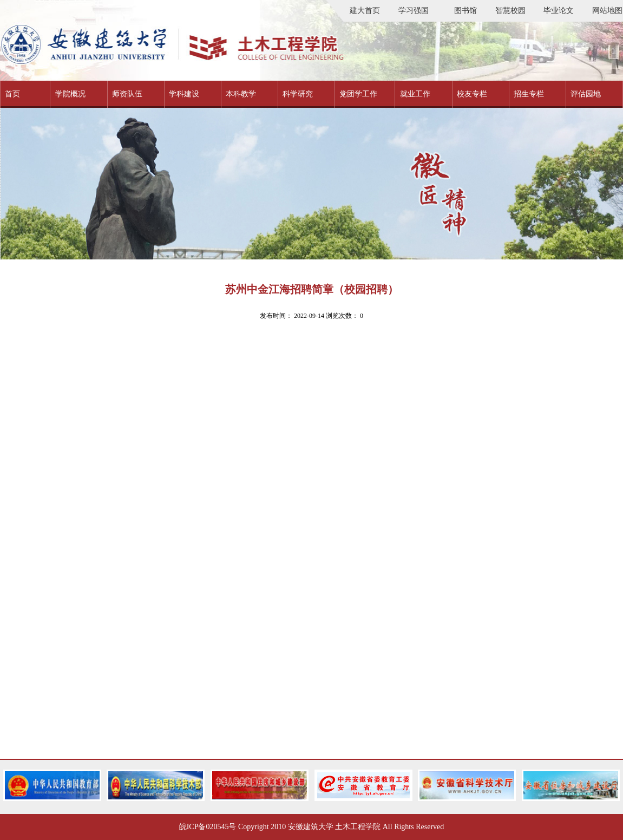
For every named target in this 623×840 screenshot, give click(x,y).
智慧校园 (510, 11)
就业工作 (415, 94)
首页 (12, 94)
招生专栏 (529, 94)
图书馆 (465, 11)
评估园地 (586, 94)
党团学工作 (358, 94)
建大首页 (365, 11)
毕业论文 (559, 11)
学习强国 (414, 11)
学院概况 (70, 94)
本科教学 (241, 94)
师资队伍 (127, 94)
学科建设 (184, 94)
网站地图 (607, 11)
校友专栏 (472, 94)
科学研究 (298, 94)
